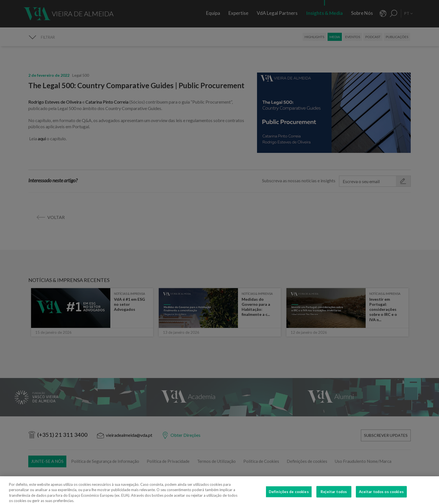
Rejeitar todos (334, 495)
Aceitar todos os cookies (381, 495)
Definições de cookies (289, 495)
